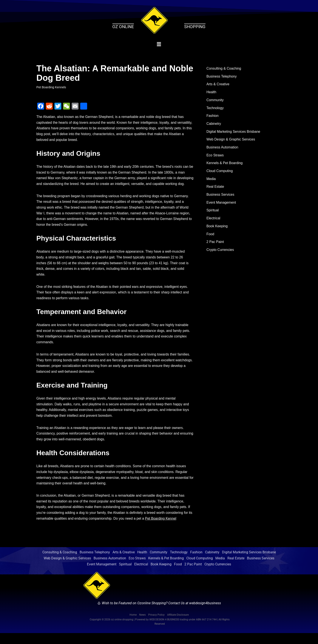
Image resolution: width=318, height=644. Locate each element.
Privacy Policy (156, 626)
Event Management (222, 204)
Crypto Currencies (220, 252)
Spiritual (213, 212)
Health (211, 92)
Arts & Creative (218, 85)
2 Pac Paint (215, 244)
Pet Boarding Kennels (51, 87)
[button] (159, 44)
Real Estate (215, 188)
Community (215, 100)
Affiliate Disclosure (178, 626)
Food (210, 236)
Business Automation (223, 148)
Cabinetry (214, 124)
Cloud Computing (220, 172)
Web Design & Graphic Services (231, 140)
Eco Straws (215, 156)
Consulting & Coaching (224, 69)
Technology (215, 109)
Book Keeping (217, 228)
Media (211, 180)
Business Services (221, 196)
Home (133, 626)
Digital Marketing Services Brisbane (234, 132)
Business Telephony (222, 77)
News (142, 626)
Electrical (214, 220)
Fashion (213, 117)
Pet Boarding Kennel (166, 529)
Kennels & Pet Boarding (225, 164)
